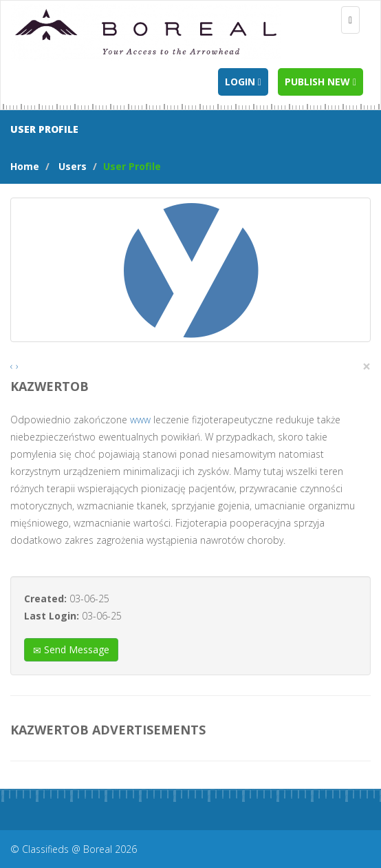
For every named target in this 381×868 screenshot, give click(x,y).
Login (243, 82)
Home (25, 166)
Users (73, 166)
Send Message (71, 649)
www (140, 420)
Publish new (320, 82)
